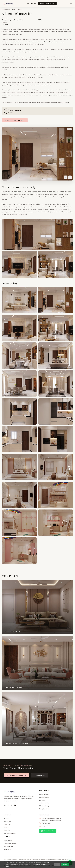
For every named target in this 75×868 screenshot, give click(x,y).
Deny (57, 865)
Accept (65, 865)
